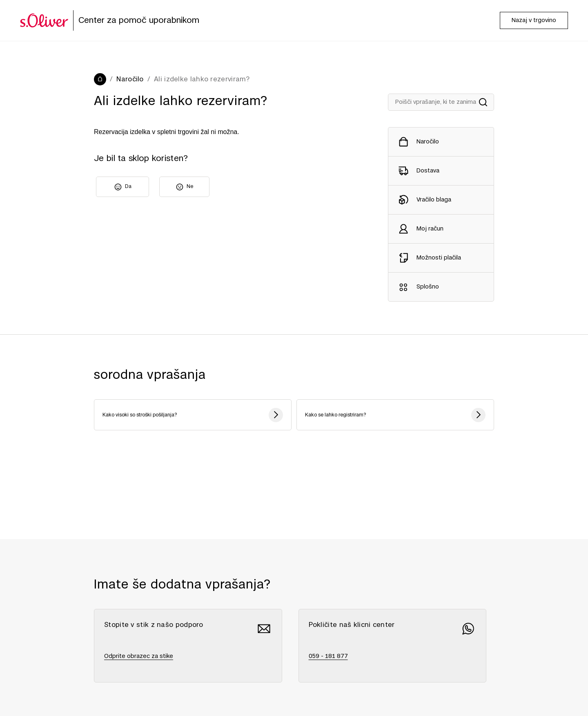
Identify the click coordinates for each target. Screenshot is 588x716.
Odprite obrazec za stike (139, 656)
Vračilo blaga (434, 200)
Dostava (428, 171)
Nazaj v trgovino (534, 20)
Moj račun (430, 229)
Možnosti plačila (439, 258)
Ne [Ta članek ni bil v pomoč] (190, 186)
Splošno (428, 287)
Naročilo (130, 79)
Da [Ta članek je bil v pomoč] (128, 186)
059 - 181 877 (328, 656)
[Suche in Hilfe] (441, 102)
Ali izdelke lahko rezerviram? (202, 79)
